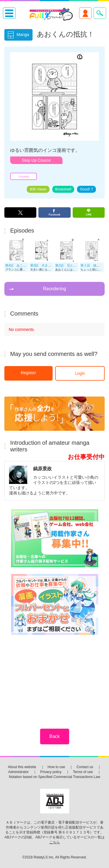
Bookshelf (63, 189)
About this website (22, 767)
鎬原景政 (42, 469)
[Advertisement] (55, 678)
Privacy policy (51, 772)
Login (80, 373)
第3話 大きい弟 (42, 265)
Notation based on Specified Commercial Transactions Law (54, 777)
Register (28, 373)
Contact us (85, 767)
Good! (86, 189)
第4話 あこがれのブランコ (25, 265)
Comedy (24, 176)
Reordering (54, 289)
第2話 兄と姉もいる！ (72, 265)
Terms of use (83, 772)
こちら (55, 842)
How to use (56, 767)
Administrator (18, 772)
